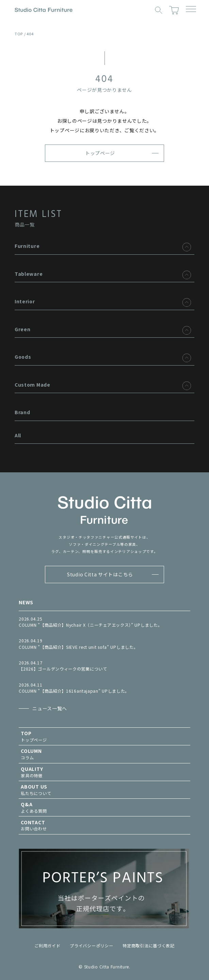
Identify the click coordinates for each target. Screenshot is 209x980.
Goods (23, 357)
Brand (22, 412)
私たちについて (104, 790)
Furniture (27, 246)
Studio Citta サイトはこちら (100, 574)
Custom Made (33, 385)
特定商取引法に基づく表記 (148, 946)
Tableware (29, 274)
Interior (25, 301)
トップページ (100, 153)
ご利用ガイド (47, 946)
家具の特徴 (104, 772)
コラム (104, 754)
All (18, 435)
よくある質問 (104, 807)
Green (23, 329)
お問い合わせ (104, 825)
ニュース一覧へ (50, 708)
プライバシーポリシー (91, 946)
